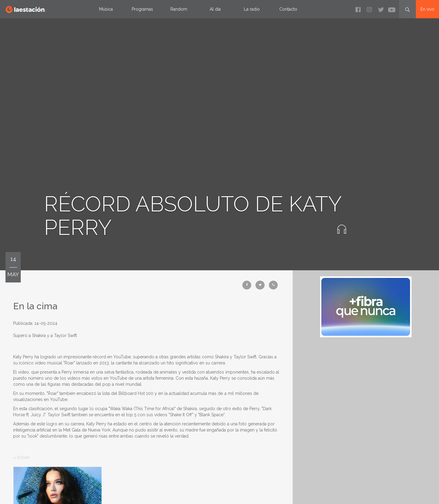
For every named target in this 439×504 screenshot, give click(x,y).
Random (179, 9)
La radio (252, 9)
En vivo (427, 9)
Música (106, 9)
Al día (215, 9)
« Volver (21, 457)
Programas (142, 9)
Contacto (288, 9)
